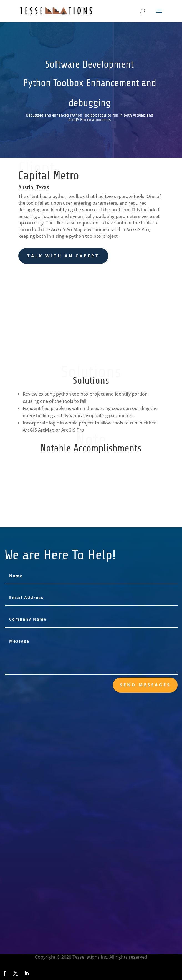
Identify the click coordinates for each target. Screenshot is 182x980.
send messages (145, 685)
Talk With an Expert (63, 256)
